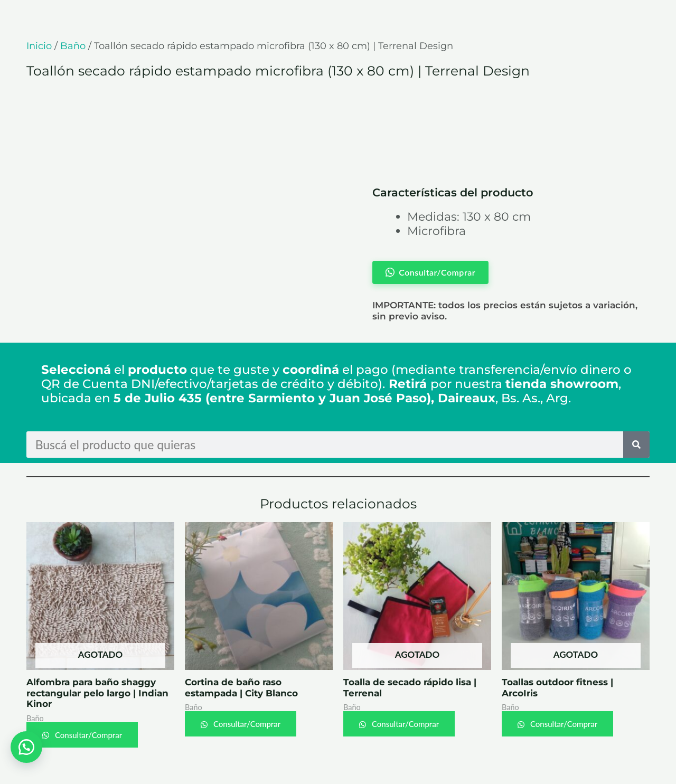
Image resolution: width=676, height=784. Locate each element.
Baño (73, 46)
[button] (26, 747)
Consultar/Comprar (87, 735)
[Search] (636, 445)
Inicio (39, 46)
